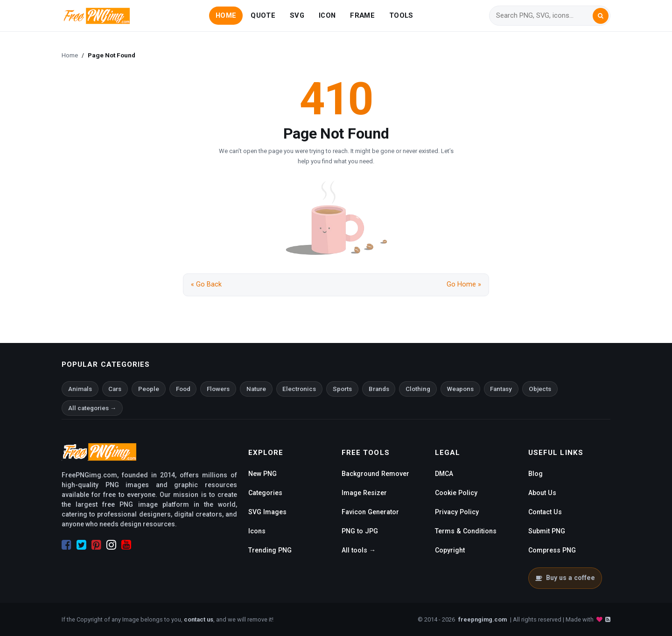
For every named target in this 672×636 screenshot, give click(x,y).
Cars (115, 389)
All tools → (359, 550)
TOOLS (401, 15)
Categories (265, 493)
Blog (535, 474)
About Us (542, 493)
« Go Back (206, 284)
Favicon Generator (370, 512)
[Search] (544, 16)
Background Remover (375, 474)
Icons (257, 531)
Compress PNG (552, 550)
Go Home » (464, 284)
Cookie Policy (456, 493)
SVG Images (267, 512)
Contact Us (545, 512)
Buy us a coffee (565, 578)
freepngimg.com (483, 619)
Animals (80, 389)
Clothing (418, 389)
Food (183, 389)
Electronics (299, 389)
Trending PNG (270, 550)
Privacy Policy (457, 512)
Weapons (460, 389)
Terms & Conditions (466, 531)
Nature (256, 389)
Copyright (450, 550)
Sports (342, 389)
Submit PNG (547, 531)
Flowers (218, 389)
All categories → (92, 408)
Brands (379, 389)
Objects (540, 389)
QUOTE (263, 15)
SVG (297, 15)
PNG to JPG (360, 531)
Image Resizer (364, 493)
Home (70, 55)
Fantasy (501, 389)
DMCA (444, 474)
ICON (327, 15)
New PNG (262, 474)
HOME (226, 15)
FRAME (362, 15)
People (149, 389)
